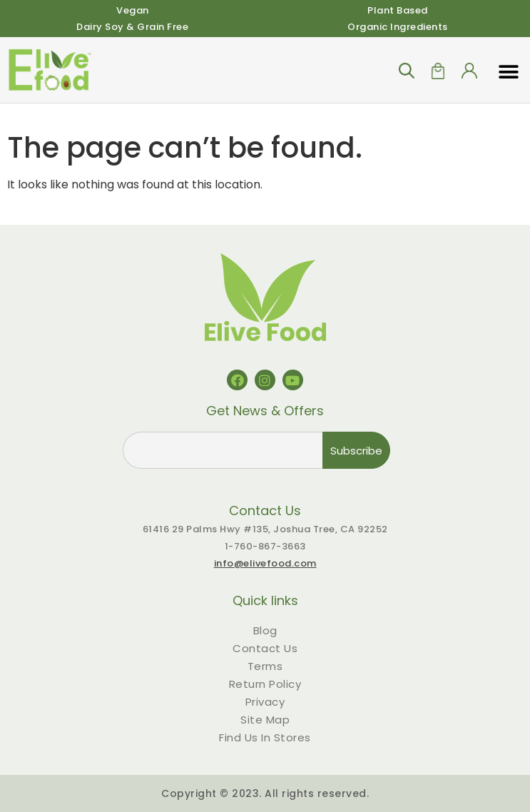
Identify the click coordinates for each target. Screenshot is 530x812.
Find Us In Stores (265, 737)
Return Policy (265, 684)
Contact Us (265, 648)
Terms (265, 666)
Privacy (265, 702)
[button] (509, 72)
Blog (265, 630)
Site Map (265, 720)
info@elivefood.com (265, 563)
